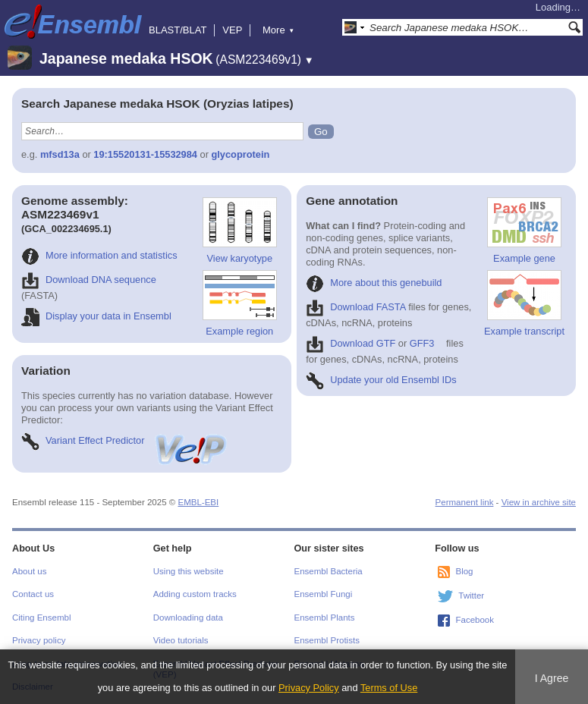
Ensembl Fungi (324, 594)
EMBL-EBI (198, 502)
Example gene (524, 231)
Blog (464, 571)
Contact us (33, 594)
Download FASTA (355, 307)
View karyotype (240, 231)
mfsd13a (60, 154)
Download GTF (351, 343)
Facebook (475, 620)
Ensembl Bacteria (329, 571)
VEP (232, 30)
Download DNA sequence (89, 280)
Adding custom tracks (195, 594)
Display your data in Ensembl (96, 316)
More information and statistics (99, 255)
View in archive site (539, 502)
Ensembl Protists (327, 640)
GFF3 (422, 343)
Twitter (471, 596)
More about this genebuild (374, 283)
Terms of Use (389, 688)
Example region (240, 303)
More (278, 30)
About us (29, 571)
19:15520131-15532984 (145, 154)
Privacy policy (39, 640)
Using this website (189, 571)
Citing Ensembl (41, 618)
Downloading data (188, 618)
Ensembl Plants (325, 618)
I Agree (552, 678)
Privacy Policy (309, 688)
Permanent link (465, 502)
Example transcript (524, 303)
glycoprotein (240, 154)
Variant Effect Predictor (125, 440)
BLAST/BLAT (178, 30)
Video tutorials (181, 640)
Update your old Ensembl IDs (381, 380)
